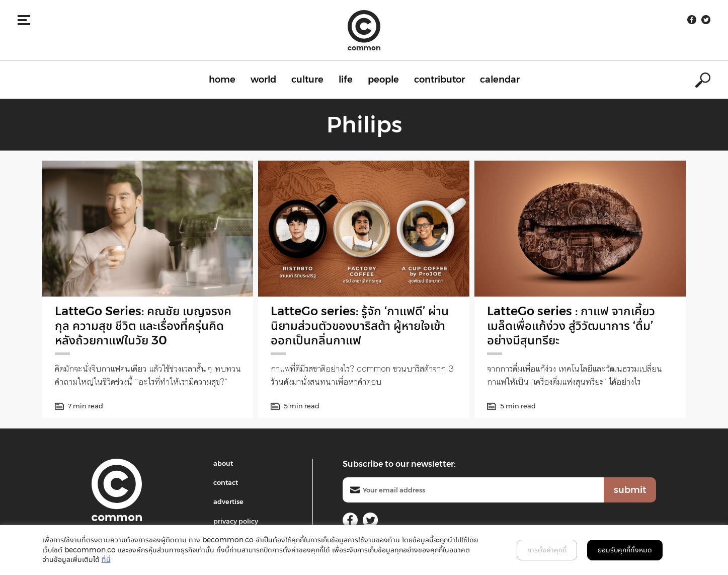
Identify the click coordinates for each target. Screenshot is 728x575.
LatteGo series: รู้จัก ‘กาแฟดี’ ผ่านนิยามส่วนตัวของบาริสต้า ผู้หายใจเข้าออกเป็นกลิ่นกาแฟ (360, 326)
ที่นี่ (106, 559)
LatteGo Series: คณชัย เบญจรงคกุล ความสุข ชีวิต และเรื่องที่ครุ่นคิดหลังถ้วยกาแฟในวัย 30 (143, 326)
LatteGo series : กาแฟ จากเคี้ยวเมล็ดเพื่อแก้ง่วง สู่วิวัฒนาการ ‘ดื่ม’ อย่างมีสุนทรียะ (571, 326)
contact (226, 482)
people (383, 80)
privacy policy (236, 521)
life (346, 80)
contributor (439, 80)
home (222, 80)
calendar (500, 80)
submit (630, 490)
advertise (228, 501)
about (223, 463)
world (263, 80)
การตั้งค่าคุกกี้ (547, 550)
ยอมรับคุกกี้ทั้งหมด (625, 550)
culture (307, 80)
